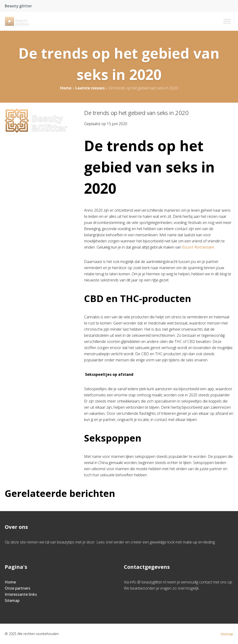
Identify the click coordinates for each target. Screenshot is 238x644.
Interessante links (21, 594)
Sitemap (12, 600)
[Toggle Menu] (227, 21)
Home (66, 88)
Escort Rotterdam (198, 247)
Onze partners (18, 588)
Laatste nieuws (90, 88)
